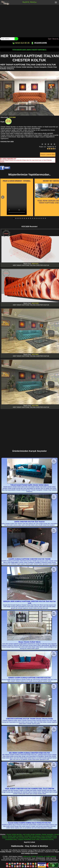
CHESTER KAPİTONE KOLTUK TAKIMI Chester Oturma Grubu (30, 719)
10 (33, 218)
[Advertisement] (29, 20)
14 (41, 218)
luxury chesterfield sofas (49, 836)
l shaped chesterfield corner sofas (28, 839)
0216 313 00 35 (21, 43)
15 (43, 218)
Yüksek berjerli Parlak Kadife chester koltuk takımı (29, 485)
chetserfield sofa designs (32, 836)
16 (45, 218)
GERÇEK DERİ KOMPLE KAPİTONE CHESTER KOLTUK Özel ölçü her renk (29, 602)
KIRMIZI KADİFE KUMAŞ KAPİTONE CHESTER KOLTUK (29, 678)
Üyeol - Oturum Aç (53, 39)
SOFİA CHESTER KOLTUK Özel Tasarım (29, 522)
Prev (3, 197)
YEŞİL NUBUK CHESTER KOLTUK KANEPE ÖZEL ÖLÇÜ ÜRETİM (30, 789)
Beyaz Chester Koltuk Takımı (30, 642)
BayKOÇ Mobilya (29, 2)
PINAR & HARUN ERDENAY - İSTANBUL (17, 181)
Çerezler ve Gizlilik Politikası (47, 856)
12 (37, 218)
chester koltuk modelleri (15, 836)
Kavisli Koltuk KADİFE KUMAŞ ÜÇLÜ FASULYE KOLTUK (29, 823)
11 (35, 218)
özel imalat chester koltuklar (32, 834)
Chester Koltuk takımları (14, 834)
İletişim (34, 856)
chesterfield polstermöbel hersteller (40, 838)
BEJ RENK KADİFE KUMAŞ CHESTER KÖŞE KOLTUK (29, 753)
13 (39, 218)
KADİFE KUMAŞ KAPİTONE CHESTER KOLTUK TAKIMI (30, 559)
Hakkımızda (27, 856)
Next (56, 197)
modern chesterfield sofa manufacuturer (15, 838)
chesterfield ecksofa (47, 839)
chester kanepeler (47, 834)
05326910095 (39, 43)
